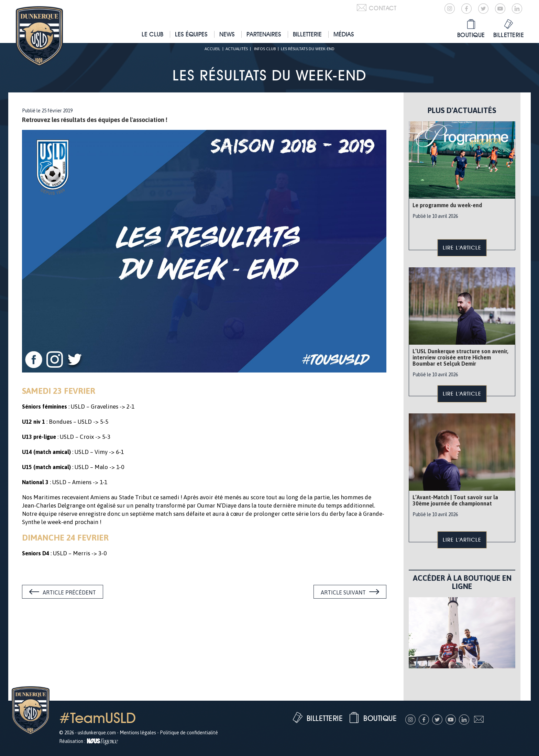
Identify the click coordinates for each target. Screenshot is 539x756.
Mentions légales (138, 733)
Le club (152, 34)
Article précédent (69, 592)
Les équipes (191, 34)
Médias (344, 34)
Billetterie (307, 34)
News (227, 34)
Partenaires (264, 34)
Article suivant (343, 592)
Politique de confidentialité (189, 733)
